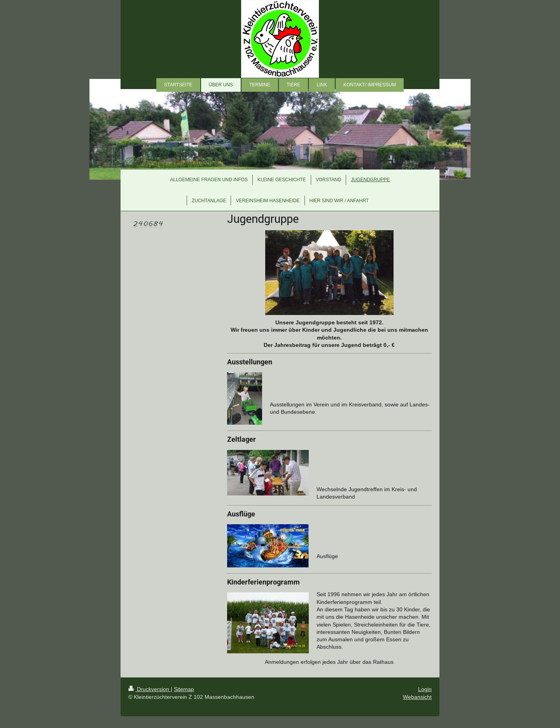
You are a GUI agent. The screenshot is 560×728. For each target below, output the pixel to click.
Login (425, 689)
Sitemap (184, 689)
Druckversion (150, 689)
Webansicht (417, 697)
